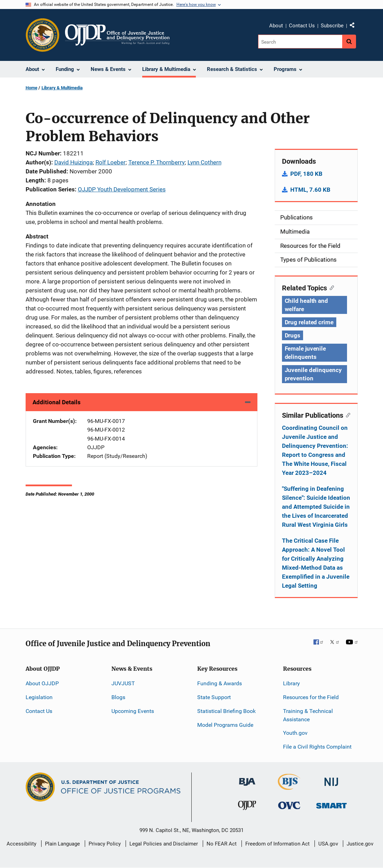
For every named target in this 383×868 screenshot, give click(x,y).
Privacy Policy (105, 844)
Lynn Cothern (204, 162)
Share (355, 27)
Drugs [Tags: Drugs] (293, 335)
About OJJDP (42, 683)
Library (291, 683)
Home (31, 88)
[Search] (300, 42)
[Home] (117, 35)
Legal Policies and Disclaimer (164, 844)
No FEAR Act (222, 844)
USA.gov (328, 844)
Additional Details (57, 402)
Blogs (118, 697)
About (276, 26)
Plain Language (62, 844)
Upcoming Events (133, 711)
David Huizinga (74, 162)
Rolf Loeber (111, 162)
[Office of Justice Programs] (43, 35)
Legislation (39, 697)
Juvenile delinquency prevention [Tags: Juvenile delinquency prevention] (313, 374)
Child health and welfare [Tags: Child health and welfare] (306, 305)
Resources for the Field (311, 697)
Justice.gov (360, 844)
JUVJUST (123, 683)
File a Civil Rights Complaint (317, 747)
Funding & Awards (220, 683)
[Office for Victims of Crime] (289, 805)
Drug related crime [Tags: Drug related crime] (309, 322)
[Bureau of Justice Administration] (247, 779)
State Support (214, 697)
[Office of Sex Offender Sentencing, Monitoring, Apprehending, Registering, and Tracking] (331, 804)
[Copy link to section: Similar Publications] (347, 415)
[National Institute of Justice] (331, 779)
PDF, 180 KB (306, 174)
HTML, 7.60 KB (310, 190)
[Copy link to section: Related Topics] (331, 287)
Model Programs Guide (225, 725)
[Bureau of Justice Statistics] (289, 787)
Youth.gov (295, 733)
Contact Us (302, 26)
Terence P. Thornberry (157, 162)
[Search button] (349, 42)
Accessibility (21, 844)
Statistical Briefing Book (226, 711)
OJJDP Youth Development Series (122, 189)
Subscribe (332, 26)
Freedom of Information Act (277, 844)
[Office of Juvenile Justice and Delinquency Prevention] (247, 807)
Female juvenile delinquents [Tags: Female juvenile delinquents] (306, 353)
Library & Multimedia (62, 88)
